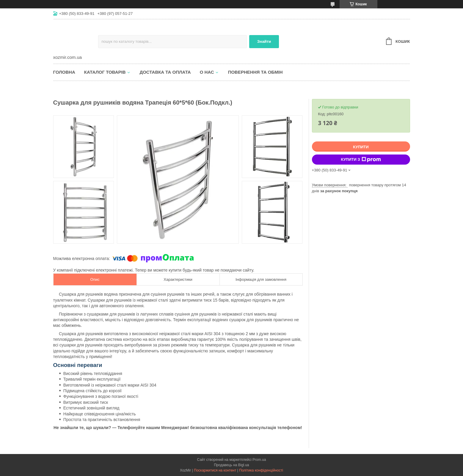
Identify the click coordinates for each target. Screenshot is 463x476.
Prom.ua (259, 460)
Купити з (361, 160)
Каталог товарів (105, 72)
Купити (361, 147)
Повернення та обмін (255, 72)
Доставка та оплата (165, 72)
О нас (207, 72)
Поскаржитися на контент (215, 470)
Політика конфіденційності (261, 470)
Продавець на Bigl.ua (231, 465)
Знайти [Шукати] (264, 41)
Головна (64, 72)
